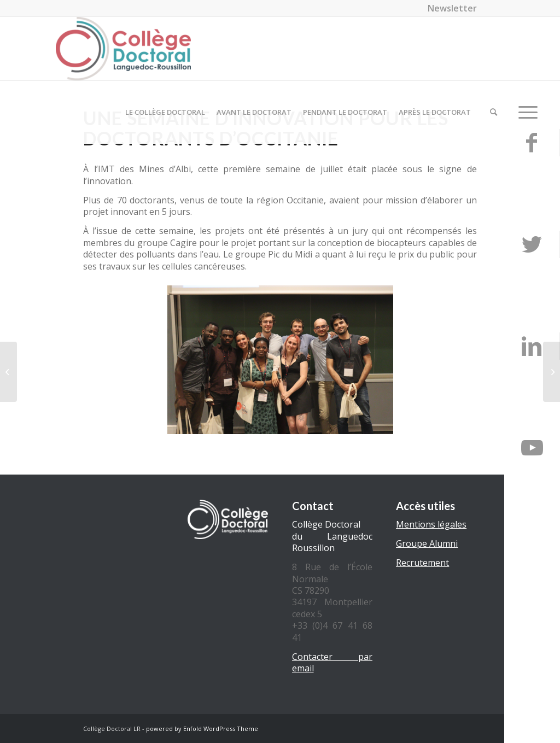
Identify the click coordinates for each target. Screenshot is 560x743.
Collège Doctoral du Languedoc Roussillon (332, 536)
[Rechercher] (494, 112)
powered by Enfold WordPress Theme (202, 729)
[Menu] (524, 112)
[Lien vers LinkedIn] (532, 346)
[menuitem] (450, 8)
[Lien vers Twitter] (532, 244)
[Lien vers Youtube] (532, 448)
